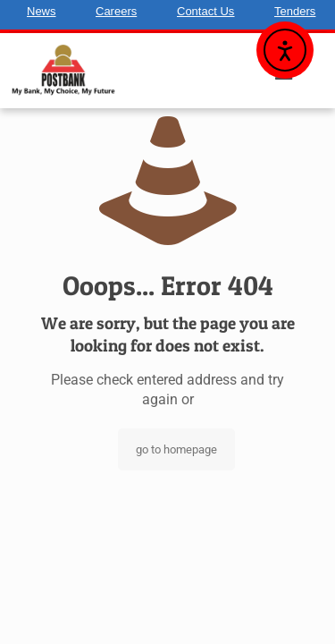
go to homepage (176, 449)
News (42, 11)
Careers (116, 11)
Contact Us (205, 11)
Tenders (295, 11)
